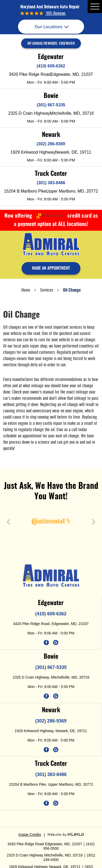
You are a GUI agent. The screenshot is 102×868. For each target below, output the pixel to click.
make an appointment (51, 268)
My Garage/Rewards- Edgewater (51, 44)
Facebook (46, 643)
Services (47, 290)
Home (26, 290)
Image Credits (30, 835)
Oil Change (72, 290)
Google (56, 643)
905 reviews (55, 14)
